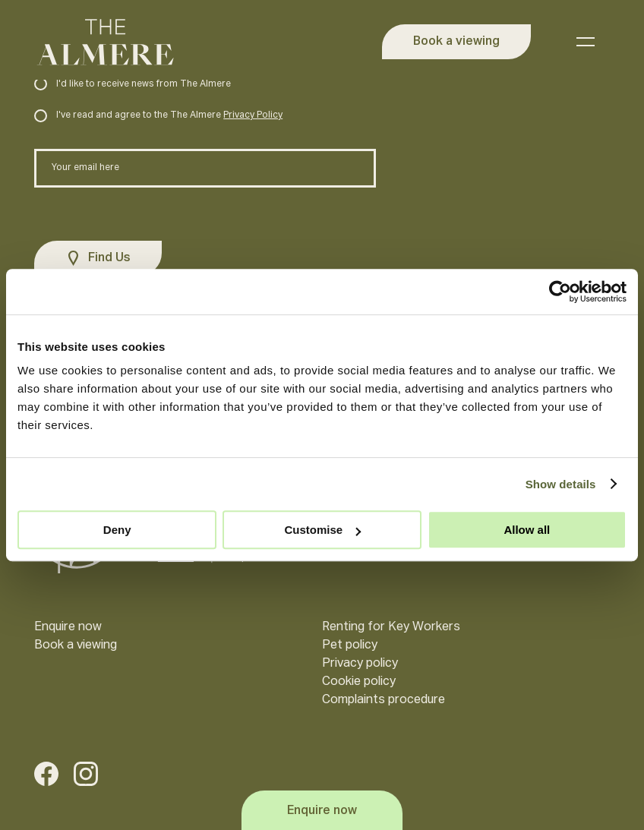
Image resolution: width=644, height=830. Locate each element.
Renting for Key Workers (391, 627)
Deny (117, 530)
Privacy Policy (253, 115)
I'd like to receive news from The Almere (133, 84)
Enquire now (68, 627)
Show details (561, 484)
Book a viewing (76, 645)
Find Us (109, 258)
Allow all (527, 530)
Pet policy (350, 645)
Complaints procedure (384, 700)
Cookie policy (359, 682)
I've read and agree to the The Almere (158, 115)
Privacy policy (360, 664)
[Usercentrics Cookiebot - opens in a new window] (560, 292)
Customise (322, 530)
